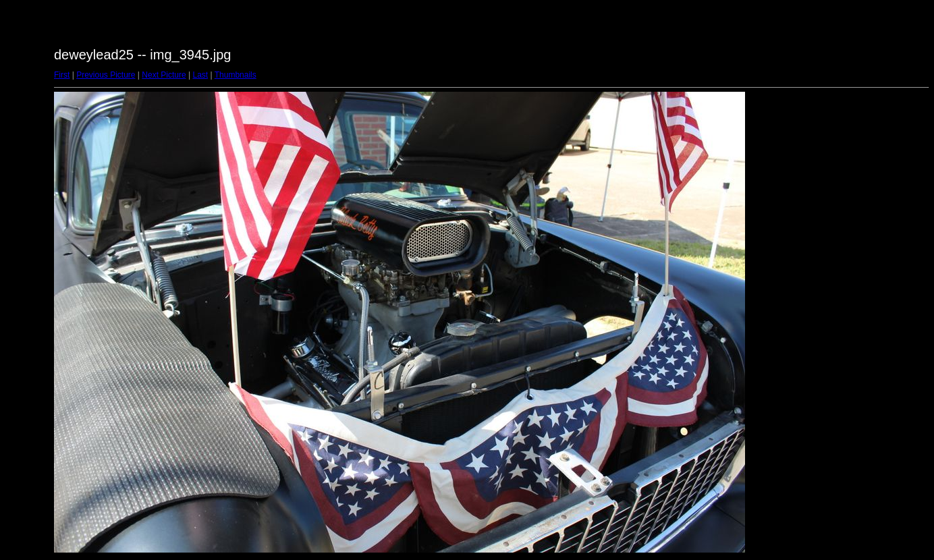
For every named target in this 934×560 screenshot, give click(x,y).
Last (200, 75)
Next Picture (164, 75)
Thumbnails (236, 75)
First (62, 75)
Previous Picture (106, 75)
